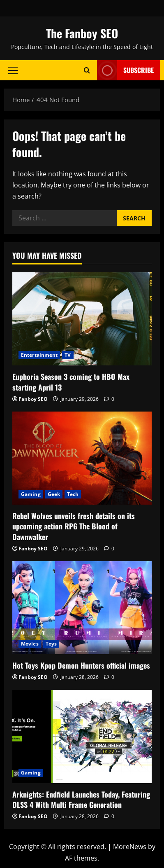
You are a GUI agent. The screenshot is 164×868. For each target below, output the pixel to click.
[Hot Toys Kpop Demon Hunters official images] (82, 608)
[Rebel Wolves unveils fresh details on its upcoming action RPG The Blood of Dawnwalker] (82, 458)
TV (68, 355)
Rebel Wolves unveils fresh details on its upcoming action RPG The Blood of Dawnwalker (74, 526)
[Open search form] (87, 70)
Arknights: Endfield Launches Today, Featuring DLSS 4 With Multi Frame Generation (81, 799)
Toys (51, 644)
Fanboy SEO (33, 399)
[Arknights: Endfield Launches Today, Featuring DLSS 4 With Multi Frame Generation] (82, 737)
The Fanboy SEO (82, 33)
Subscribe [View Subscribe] (125, 70)
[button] (13, 70)
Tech (73, 494)
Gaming (31, 494)
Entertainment (39, 355)
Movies (30, 644)
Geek (54, 494)
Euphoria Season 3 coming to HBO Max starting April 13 (71, 382)
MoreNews (130, 847)
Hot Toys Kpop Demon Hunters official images (81, 665)
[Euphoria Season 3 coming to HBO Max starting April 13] (82, 319)
